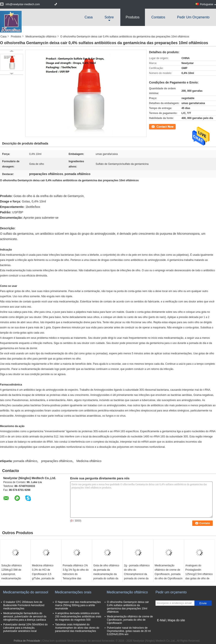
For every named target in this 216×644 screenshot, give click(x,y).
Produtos (133, 17)
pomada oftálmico (25, 461)
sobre (109, 17)
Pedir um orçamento (193, 17)
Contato (154, 126)
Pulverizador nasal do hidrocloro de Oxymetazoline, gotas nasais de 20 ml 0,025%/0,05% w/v (129, 631)
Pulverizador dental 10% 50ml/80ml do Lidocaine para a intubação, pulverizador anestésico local (25, 628)
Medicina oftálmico (89, 461)
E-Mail (161, 620)
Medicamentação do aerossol (26, 592)
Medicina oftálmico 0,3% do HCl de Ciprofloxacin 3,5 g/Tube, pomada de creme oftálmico (43, 574)
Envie (203, 603)
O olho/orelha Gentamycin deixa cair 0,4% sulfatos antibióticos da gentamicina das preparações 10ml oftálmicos (128, 607)
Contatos (158, 17)
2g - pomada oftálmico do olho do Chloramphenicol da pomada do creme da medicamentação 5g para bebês (137, 576)
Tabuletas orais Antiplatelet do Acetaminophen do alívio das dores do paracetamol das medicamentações (77, 628)
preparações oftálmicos (57, 461)
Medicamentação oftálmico (41, 37)
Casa (89, 17)
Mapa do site (176, 620)
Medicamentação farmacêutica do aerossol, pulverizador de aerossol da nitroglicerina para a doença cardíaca (25, 617)
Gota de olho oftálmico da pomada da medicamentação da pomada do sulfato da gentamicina (106, 574)
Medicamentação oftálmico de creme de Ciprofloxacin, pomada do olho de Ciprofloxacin (169, 572)
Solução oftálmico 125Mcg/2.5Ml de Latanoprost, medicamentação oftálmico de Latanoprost (12, 576)
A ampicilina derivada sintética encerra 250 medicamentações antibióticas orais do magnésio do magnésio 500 (78, 617)
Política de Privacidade (27, 641)
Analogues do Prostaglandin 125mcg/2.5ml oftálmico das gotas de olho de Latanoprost (199, 574)
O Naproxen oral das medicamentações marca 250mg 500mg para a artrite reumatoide (78, 605)
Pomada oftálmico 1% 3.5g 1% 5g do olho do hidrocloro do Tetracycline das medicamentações (76, 574)
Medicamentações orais (73, 592)
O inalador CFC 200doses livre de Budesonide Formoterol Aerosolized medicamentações (24, 605)
